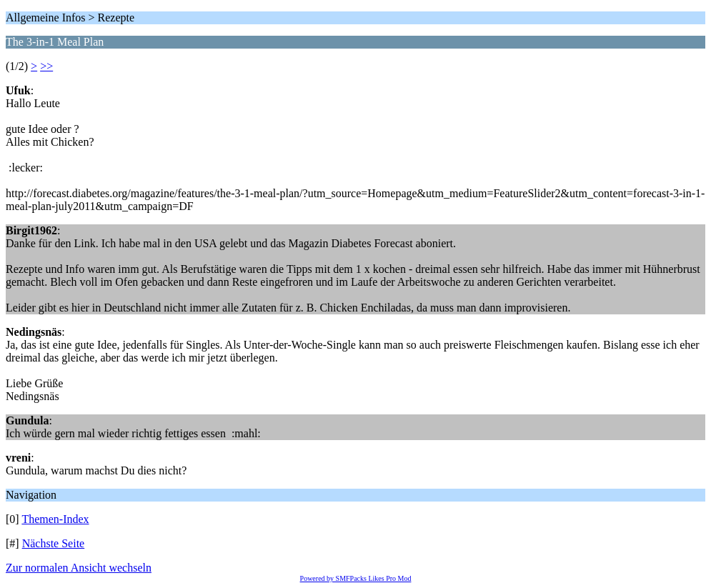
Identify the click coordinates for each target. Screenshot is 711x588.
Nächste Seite (54, 543)
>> (46, 66)
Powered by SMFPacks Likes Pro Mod (356, 578)
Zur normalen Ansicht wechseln (79, 568)
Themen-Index (55, 519)
